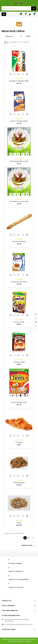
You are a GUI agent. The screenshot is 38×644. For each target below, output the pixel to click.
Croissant (19, 442)
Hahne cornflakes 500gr (19, 121)
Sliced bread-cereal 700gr (19, 201)
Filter (28, 36)
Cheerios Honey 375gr (19, 402)
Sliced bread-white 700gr (19, 161)
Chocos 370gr (19, 322)
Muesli (19, 523)
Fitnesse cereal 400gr (19, 282)
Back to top (28, 546)
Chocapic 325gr (19, 362)
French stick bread (19, 242)
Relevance (14, 36)
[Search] (16, 8)
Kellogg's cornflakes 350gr (19, 81)
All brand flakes (19, 483)
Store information (11, 615)
